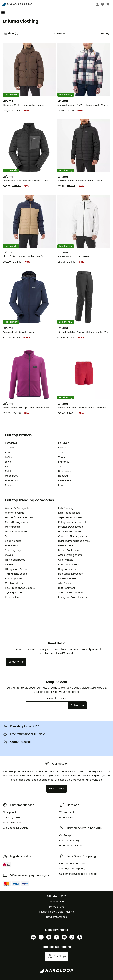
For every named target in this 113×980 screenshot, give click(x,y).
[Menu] (3, 12)
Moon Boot (11, 476)
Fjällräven (64, 443)
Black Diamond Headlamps (74, 541)
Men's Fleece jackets (17, 532)
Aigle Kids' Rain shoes (70, 518)
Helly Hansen (13, 481)
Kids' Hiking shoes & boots (20, 588)
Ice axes (10, 565)
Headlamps (12, 546)
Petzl (61, 485)
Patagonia (11, 443)
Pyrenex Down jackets (71, 527)
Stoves (9, 555)
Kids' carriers (12, 597)
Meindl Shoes (66, 546)
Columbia (64, 448)
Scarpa (62, 453)
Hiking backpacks (15, 560)
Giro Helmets (66, 560)
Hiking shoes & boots (17, 569)
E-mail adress (57, 699)
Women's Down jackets (18, 508)
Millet (8, 471)
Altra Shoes (65, 583)
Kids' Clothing (66, 508)
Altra (8, 467)
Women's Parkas (15, 513)
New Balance (66, 471)
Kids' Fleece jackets (69, 513)
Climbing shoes (14, 583)
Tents (8, 536)
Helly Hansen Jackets (70, 532)
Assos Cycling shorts (70, 555)
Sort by (105, 34)
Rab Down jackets (68, 565)
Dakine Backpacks (69, 550)
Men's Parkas (12, 527)
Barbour (10, 485)
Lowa (8, 462)
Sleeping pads (13, 541)
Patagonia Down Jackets (72, 597)
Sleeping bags (13, 550)
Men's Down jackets (16, 522)
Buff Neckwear (67, 588)
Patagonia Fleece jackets (73, 522)
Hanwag (63, 476)
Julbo (61, 467)
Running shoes (14, 579)
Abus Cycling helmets (71, 593)
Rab (7, 453)
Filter (11, 34)
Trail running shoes (16, 574)
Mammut (63, 462)
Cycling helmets (14, 593)
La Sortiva (11, 457)
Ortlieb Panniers (67, 579)
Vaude (62, 457)
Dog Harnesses (67, 569)
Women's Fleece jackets (19, 518)
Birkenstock (65, 481)
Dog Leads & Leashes (70, 574)
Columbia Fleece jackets (72, 536)
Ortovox (10, 448)
